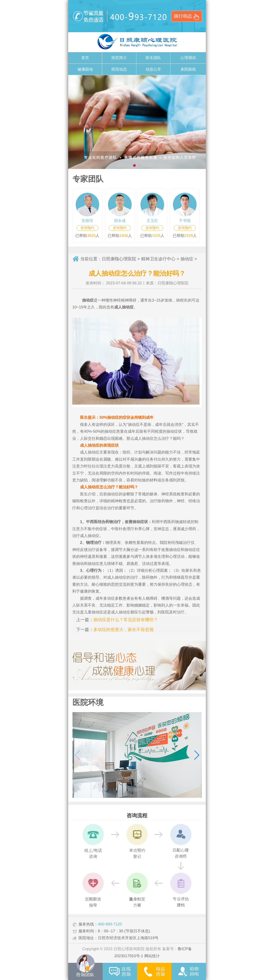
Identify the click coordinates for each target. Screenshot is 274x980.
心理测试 (188, 58)
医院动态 (119, 69)
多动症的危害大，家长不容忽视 (123, 630)
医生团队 (153, 58)
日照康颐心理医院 (119, 259)
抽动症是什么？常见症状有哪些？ (126, 620)
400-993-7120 (110, 924)
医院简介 (119, 58)
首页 (85, 58)
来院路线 (188, 69)
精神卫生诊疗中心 (158, 259)
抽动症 (187, 259)
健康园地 (85, 69)
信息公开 (153, 69)
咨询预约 (87, 228)
